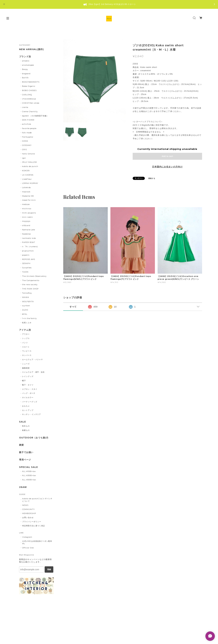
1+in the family (29, 318)
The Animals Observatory (34, 276)
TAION (25, 272)
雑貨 (21, 445)
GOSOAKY (27, 145)
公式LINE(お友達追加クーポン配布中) (37, 542)
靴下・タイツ (28, 385)
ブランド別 (25, 57)
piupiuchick (28, 251)
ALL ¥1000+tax (29, 471)
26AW (23, 487)
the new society (30, 285)
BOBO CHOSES (29, 90)
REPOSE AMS (29, 259)
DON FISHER (28, 120)
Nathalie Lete (29, 230)
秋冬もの (26, 426)
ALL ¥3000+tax (29, 475)
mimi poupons (29, 213)
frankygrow (28, 137)
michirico (27, 209)
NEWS (25, 505)
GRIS (24, 149)
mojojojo (26, 221)
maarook (26, 192)
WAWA (26, 297)
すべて (73, 307)
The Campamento (31, 280)
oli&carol (26, 225)
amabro (26, 61)
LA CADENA (28, 175)
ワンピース (27, 351)
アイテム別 (25, 330)
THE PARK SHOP (30, 289)
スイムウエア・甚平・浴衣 (33, 372)
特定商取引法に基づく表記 (34, 526)
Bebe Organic (29, 86)
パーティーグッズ (30, 402)
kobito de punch (30, 166)
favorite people (29, 128)
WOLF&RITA (28, 302)
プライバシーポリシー (32, 522)
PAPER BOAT (29, 242)
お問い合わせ (28, 517)
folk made (27, 133)
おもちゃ (26, 406)
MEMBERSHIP (29, 513)
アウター (26, 334)
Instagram (27, 537)
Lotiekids (27, 187)
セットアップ (28, 410)
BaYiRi (25, 78)
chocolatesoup (29, 99)
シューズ (26, 364)
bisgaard (26, 74)
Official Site (28, 548)
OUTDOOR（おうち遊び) (34, 438)
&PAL (25, 314)
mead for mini (29, 200)
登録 (49, 569)
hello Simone (29, 154)
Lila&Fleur (27, 179)
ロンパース (27, 355)
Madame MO (28, 196)
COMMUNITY (28, 509)
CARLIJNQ (27, 95)
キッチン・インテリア (32, 414)
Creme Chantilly (30, 112)
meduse (26, 204)
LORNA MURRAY (30, 183)
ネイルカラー (28, 397)
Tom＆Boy (27, 293)
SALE (22, 422)
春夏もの (26, 430)
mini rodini (28, 217)
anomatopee (28, 65)
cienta (25, 107)
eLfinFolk (27, 124)
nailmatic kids (29, 238)
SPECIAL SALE (28, 467)
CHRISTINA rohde (31, 103)
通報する (152, 178)
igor (24, 158)
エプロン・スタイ (30, 389)
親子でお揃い (26, 452)
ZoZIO (25, 310)
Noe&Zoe (26, 234)
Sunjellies (27, 268)
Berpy (25, 69)
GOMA (25, 141)
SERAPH (26, 263)
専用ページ (25, 460)
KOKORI (26, 171)
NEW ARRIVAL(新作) (31, 49)
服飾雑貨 (26, 368)
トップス (26, 338)
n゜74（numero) (30, 247)
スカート (26, 347)
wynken (26, 306)
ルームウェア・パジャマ (32, 359)
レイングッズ (28, 376)
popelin (26, 255)
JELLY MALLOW (30, 162)
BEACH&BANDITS (31, 82)
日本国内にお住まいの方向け (167, 167)
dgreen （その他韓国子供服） (35, 116)
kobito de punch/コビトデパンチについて (37, 500)
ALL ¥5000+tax (29, 480)
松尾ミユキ (27, 323)
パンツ (25, 343)
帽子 (24, 381)
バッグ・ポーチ (29, 393)
